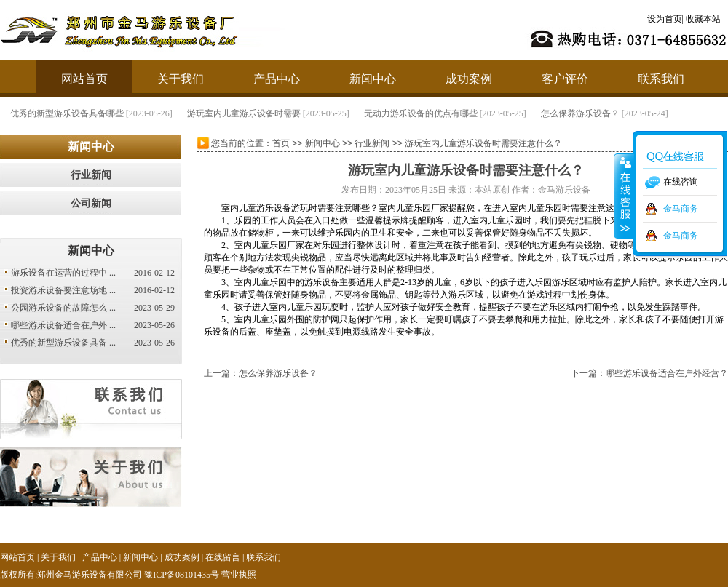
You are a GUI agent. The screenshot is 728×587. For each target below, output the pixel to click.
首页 (281, 143)
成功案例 (469, 79)
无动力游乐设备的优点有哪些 (507, 113)
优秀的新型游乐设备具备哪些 (154, 113)
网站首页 (84, 79)
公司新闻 (91, 203)
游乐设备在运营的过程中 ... (63, 273)
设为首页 (665, 19)
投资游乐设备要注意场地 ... (63, 290)
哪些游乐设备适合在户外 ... (63, 325)
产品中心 (277, 79)
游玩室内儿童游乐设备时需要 (331, 113)
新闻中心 (373, 79)
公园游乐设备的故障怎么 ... (63, 308)
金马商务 (681, 209)
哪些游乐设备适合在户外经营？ (667, 373)
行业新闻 (91, 175)
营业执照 (239, 575)
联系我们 (661, 79)
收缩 (624, 196)
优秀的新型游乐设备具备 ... (63, 343)
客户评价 (565, 79)
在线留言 (223, 557)
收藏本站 (703, 19)
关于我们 (181, 79)
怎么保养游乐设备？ (667, 113)
